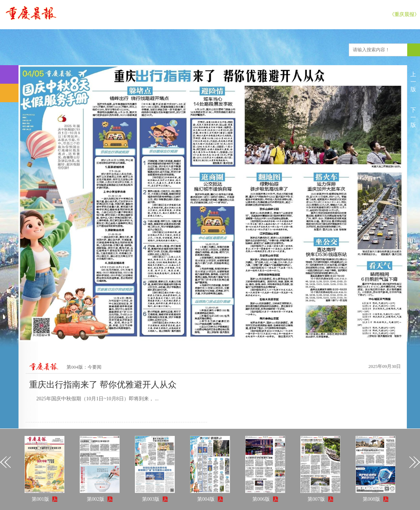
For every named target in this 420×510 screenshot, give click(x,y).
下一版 (413, 117)
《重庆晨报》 (404, 14)
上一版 (413, 82)
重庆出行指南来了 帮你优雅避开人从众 (103, 385)
